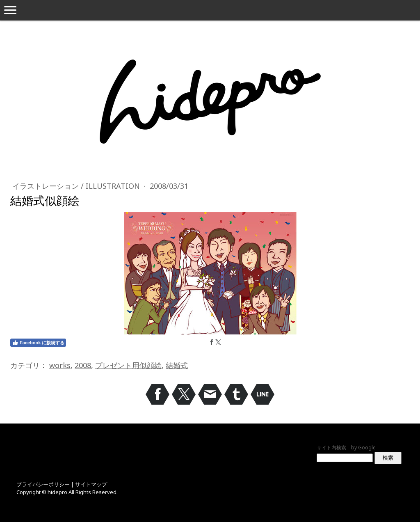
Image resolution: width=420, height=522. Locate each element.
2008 (83, 365)
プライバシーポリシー (43, 484)
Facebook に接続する (38, 343)
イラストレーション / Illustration (77, 186)
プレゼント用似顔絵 (128, 365)
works (60, 365)
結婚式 (177, 365)
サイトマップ (91, 484)
